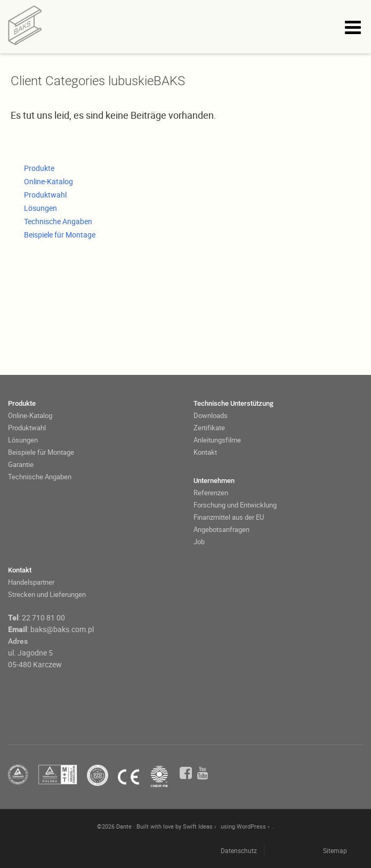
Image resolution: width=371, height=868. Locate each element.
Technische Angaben (58, 221)
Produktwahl (45, 195)
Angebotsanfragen (221, 529)
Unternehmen (214, 481)
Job (199, 542)
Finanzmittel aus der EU (229, 517)
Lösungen (41, 208)
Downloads (211, 415)
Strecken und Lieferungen (47, 594)
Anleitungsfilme (217, 440)
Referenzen (211, 493)
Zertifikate (209, 428)
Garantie (21, 464)
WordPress (251, 826)
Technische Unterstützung (233, 403)
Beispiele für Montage (60, 235)
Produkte (39, 168)
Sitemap (335, 850)
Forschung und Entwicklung (235, 505)
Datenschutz (239, 850)
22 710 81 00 (43, 617)
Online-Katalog (49, 181)
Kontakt (205, 452)
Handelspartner (31, 582)
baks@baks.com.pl (62, 629)
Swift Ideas (198, 826)
